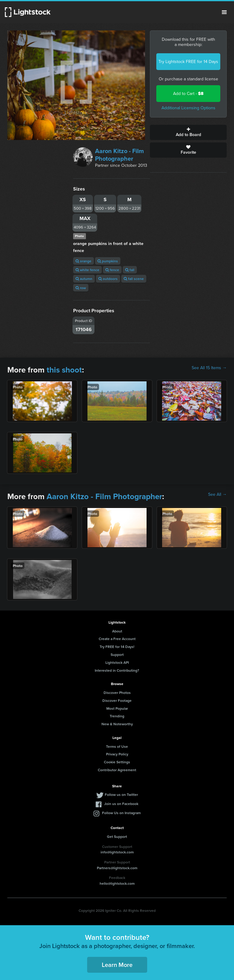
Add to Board (188, 132)
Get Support (117, 836)
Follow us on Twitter (121, 794)
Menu (224, 12)
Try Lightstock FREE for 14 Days (188, 62)
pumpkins (108, 261)
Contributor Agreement (117, 770)
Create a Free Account (117, 639)
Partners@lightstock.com (117, 868)
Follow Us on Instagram (121, 813)
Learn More (117, 965)
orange (83, 261)
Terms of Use (117, 746)
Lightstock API (117, 662)
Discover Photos (117, 693)
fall (130, 270)
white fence (87, 270)
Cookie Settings (117, 762)
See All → (217, 495)
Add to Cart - (188, 94)
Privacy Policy (117, 754)
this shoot (64, 370)
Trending (117, 716)
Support (117, 654)
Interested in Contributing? (117, 670)
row (81, 288)
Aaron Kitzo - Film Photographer (119, 155)
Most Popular (117, 708)
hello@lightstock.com (117, 883)
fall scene (134, 279)
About (117, 631)
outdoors (108, 279)
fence (112, 270)
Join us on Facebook (121, 804)
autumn (84, 279)
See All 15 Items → (209, 368)
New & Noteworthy (117, 724)
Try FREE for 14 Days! (117, 647)
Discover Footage (117, 700)
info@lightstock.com (117, 852)
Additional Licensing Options (188, 108)
